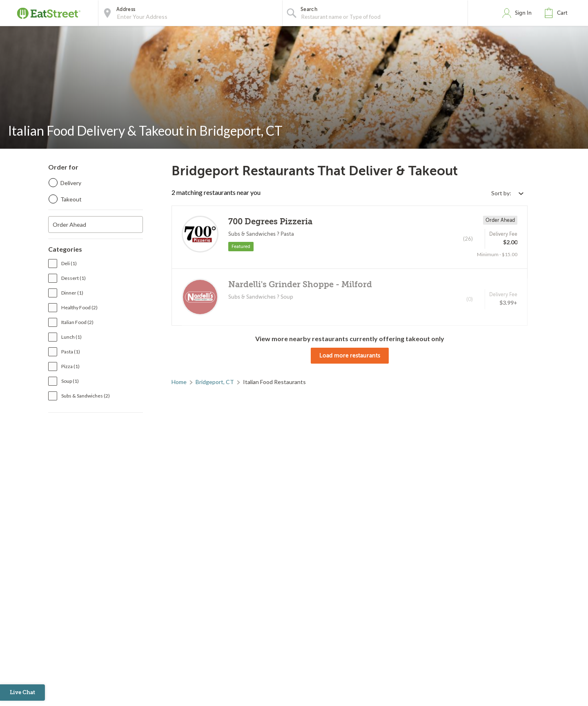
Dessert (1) (73, 278)
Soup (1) (70, 381)
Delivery (71, 183)
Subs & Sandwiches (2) (86, 396)
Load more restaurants (350, 355)
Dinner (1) (72, 293)
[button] (558, 13)
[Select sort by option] (507, 193)
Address (126, 9)
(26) (468, 239)
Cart (562, 13)
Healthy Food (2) (79, 307)
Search (309, 9)
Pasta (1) (71, 352)
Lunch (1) (71, 337)
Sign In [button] (523, 13)
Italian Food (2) (77, 322)
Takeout (71, 199)
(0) (470, 299)
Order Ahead (69, 225)
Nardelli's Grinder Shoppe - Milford (300, 285)
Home (179, 382)
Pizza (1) (70, 366)
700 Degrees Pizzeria (270, 222)
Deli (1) (69, 263)
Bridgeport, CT (215, 382)
